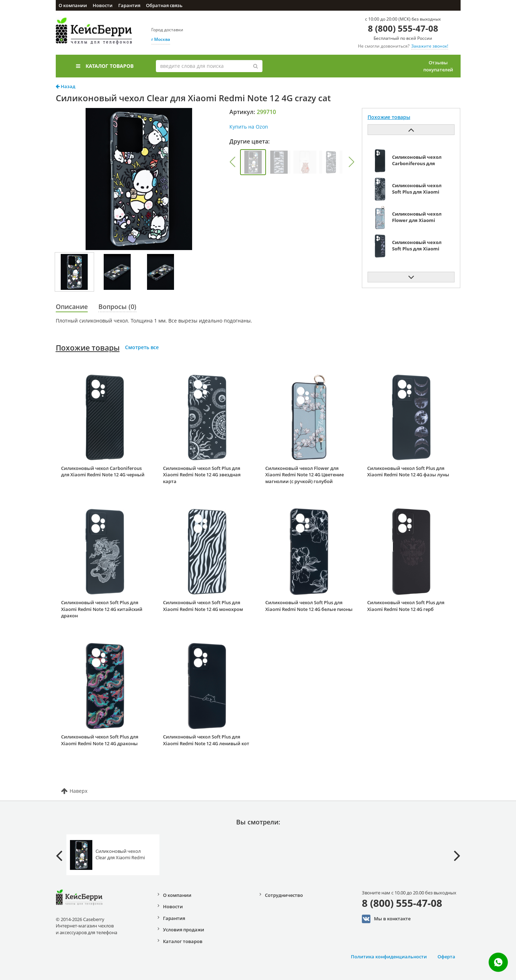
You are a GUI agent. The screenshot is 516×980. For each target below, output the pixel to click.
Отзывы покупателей (438, 66)
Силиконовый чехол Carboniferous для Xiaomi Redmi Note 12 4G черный (103, 472)
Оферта (446, 957)
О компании (73, 5)
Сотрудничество (284, 895)
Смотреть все (142, 347)
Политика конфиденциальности (389, 957)
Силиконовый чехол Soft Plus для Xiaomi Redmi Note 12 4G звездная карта (202, 475)
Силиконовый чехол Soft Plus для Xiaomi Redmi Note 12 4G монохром (203, 606)
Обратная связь (164, 5)
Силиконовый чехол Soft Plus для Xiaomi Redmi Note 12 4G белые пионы (309, 606)
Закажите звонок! (430, 46)
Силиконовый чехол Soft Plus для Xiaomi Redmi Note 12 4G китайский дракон (102, 609)
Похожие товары (88, 348)
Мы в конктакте (386, 919)
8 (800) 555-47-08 (403, 28)
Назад (66, 86)
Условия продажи (184, 930)
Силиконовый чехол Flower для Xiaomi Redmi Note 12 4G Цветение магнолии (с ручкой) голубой (305, 475)
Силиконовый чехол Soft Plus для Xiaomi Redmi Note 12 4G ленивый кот (206, 740)
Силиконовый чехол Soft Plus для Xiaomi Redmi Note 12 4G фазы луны (408, 472)
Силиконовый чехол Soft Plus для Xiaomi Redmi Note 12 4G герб (406, 606)
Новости (103, 5)
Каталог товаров (105, 66)
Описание (72, 307)
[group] (253, 162)
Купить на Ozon (249, 127)
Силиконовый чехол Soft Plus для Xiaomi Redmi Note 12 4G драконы (100, 740)
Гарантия (129, 5)
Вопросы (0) (117, 307)
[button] (233, 162)
